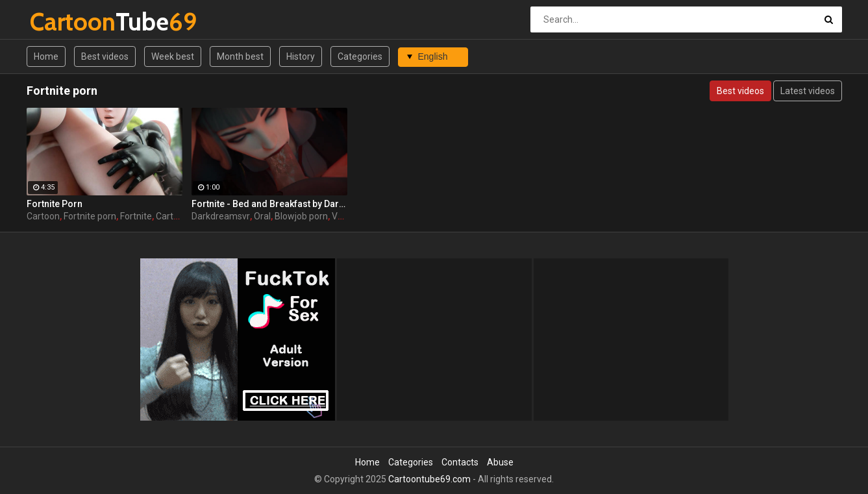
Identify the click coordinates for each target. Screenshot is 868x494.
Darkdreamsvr (221, 216)
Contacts (460, 462)
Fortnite (136, 216)
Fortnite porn (90, 216)
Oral (262, 216)
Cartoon (43, 216)
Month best (240, 56)
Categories (360, 56)
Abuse (500, 462)
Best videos (105, 56)
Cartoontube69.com (429, 479)
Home (46, 56)
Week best (173, 56)
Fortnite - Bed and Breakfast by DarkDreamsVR (269, 204)
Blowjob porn (301, 216)
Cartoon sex (180, 216)
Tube (64, 22)
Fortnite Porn (55, 204)
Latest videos (808, 91)
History (301, 56)
